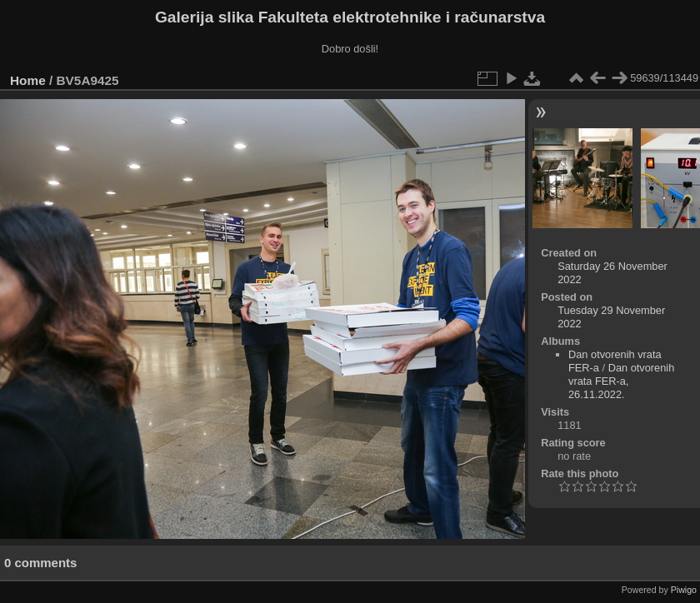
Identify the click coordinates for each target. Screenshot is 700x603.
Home (28, 80)
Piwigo (684, 590)
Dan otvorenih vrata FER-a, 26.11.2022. (621, 381)
